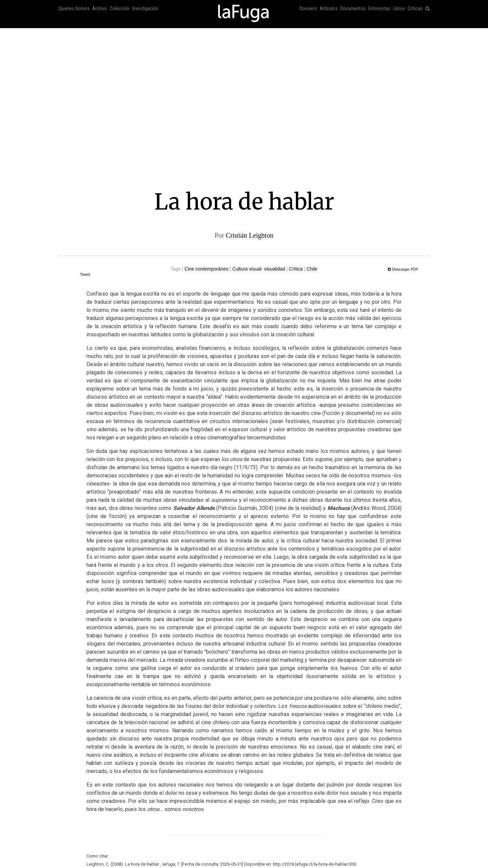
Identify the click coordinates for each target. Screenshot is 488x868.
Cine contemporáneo (206, 269)
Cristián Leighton (250, 235)
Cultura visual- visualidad (259, 269)
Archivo (100, 9)
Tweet (85, 274)
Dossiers (308, 9)
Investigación (145, 9)
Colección (120, 9)
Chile (312, 269)
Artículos (329, 9)
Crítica (296, 269)
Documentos (353, 9)
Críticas (415, 9)
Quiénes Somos (74, 9)
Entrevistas (379, 9)
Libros (399, 9)
